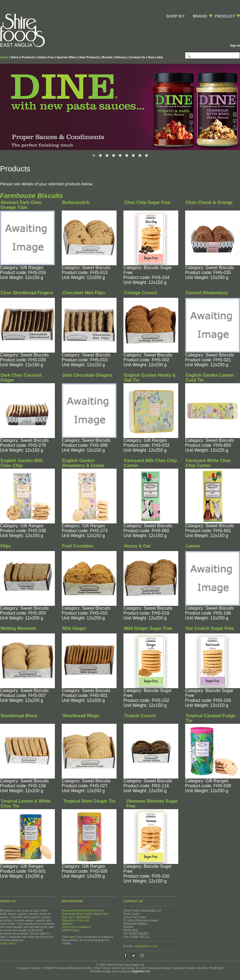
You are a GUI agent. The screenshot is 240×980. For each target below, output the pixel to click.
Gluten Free (46, 57)
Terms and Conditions (76, 927)
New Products (89, 57)
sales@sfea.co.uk (146, 946)
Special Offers (67, 57)
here (72, 937)
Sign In (235, 45)
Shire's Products (23, 57)
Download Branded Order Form (83, 910)
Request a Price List (75, 920)
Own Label (155, 57)
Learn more (8, 943)
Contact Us (137, 57)
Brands (107, 57)
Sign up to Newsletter (76, 917)
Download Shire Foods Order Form (85, 914)
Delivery (121, 57)
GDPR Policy (70, 930)
